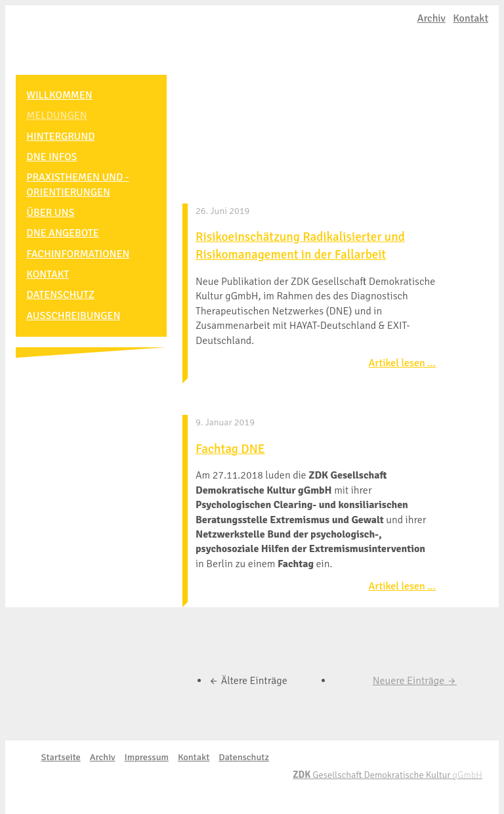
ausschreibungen (78, 309)
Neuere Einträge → (415, 681)
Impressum (147, 757)
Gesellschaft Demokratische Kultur (388, 775)
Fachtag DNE (230, 449)
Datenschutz (66, 289)
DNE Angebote (68, 230)
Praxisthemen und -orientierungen (83, 182)
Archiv (431, 18)
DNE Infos (57, 155)
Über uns (55, 209)
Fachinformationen (83, 249)
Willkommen (64, 95)
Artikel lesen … (402, 363)
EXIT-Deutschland (91, 36)
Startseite (60, 757)
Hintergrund (66, 135)
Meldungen (62, 115)
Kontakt (471, 18)
